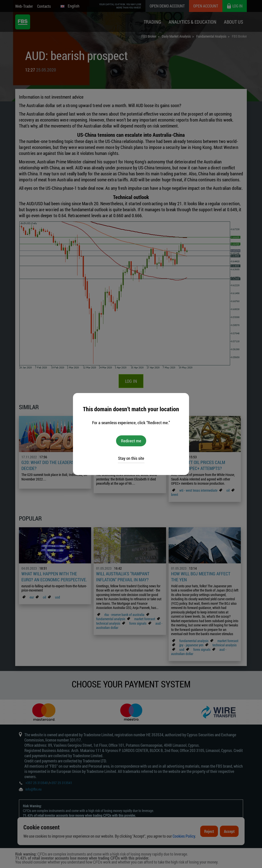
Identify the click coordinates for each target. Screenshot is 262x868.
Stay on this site (131, 458)
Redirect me (131, 441)
